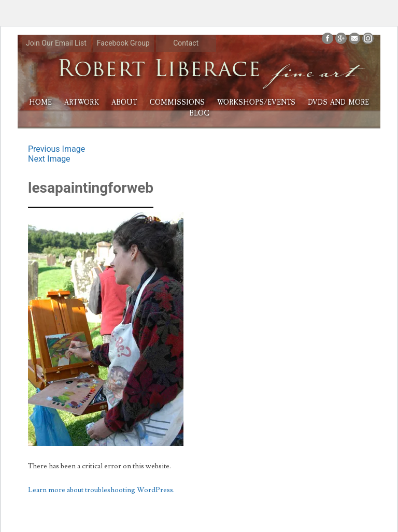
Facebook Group (123, 43)
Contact (186, 43)
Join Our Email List (56, 43)
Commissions (177, 102)
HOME (40, 102)
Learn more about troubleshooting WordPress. (101, 490)
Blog (199, 113)
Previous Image (56, 149)
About (124, 102)
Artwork (82, 102)
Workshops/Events (256, 102)
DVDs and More (338, 102)
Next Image (49, 159)
